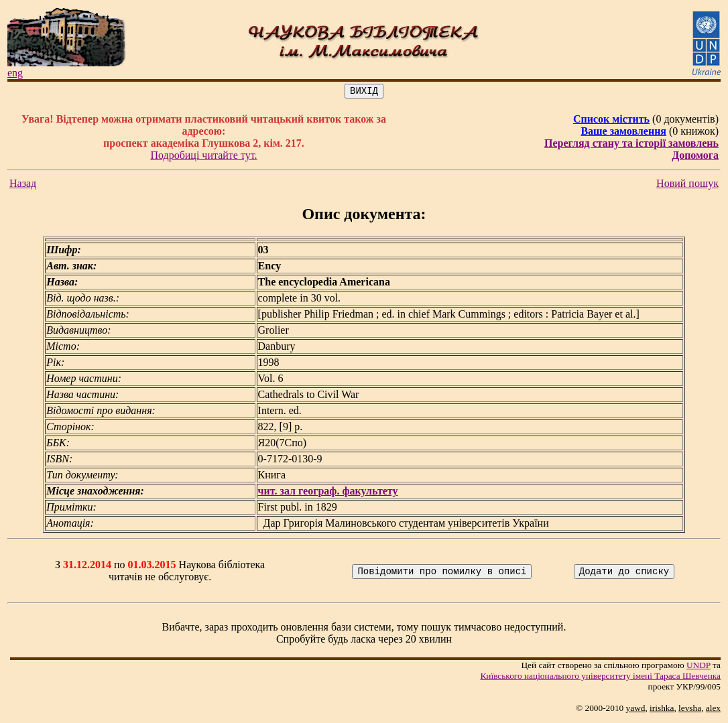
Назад (23, 185)
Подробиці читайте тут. (203, 157)
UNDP (699, 667)
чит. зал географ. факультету (328, 493)
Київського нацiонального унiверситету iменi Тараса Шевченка (600, 678)
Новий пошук (687, 185)
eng (15, 73)
